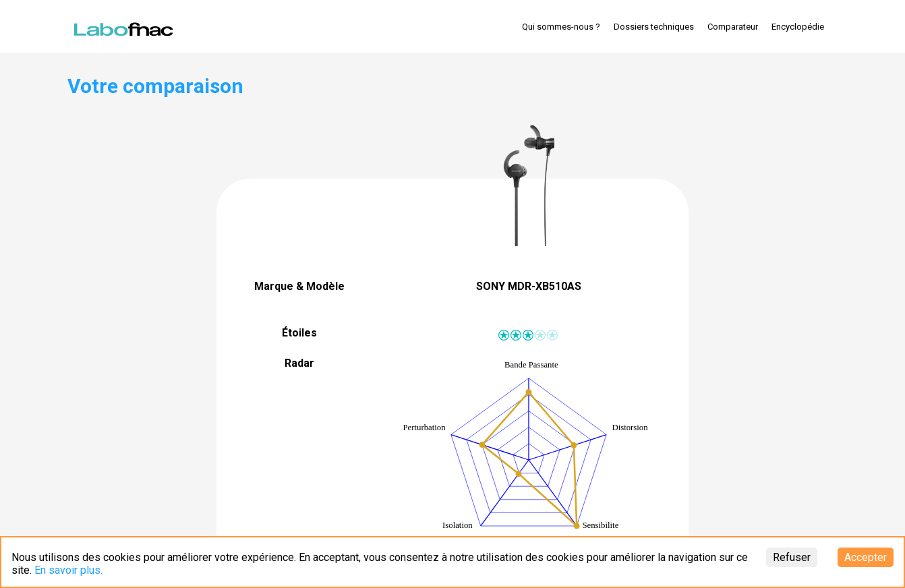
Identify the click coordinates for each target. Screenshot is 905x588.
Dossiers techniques (654, 27)
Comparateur (733, 27)
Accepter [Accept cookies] (866, 557)
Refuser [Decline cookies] (792, 557)
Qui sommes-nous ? (561, 27)
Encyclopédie (798, 27)
